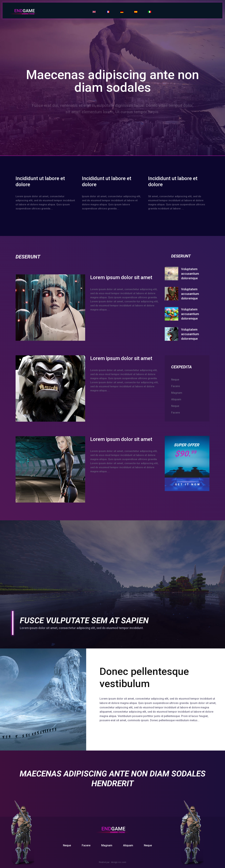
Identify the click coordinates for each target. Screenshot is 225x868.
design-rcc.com (119, 862)
